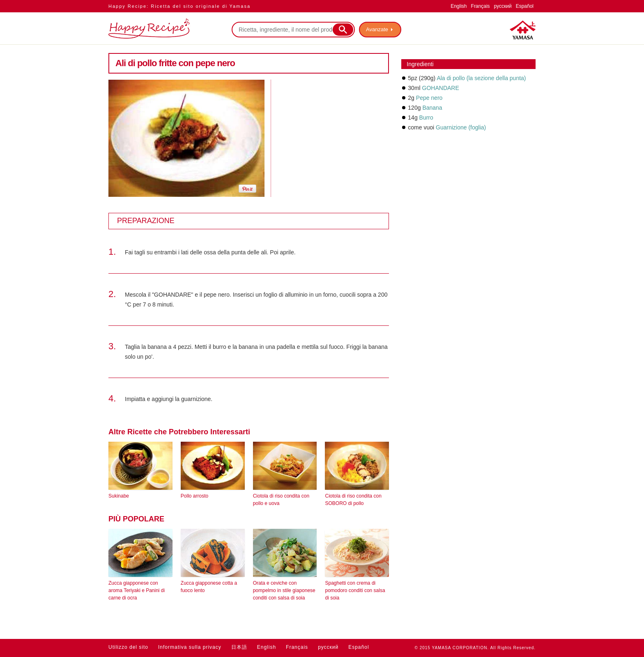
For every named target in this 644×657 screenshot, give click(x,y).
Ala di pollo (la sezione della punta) (481, 78)
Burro (426, 118)
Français (481, 6)
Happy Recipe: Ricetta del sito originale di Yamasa (179, 6)
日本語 (239, 647)
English (459, 6)
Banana (432, 108)
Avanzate (377, 29)
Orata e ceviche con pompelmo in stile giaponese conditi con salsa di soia (284, 590)
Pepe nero (429, 98)
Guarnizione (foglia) (461, 127)
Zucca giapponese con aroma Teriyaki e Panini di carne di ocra (137, 590)
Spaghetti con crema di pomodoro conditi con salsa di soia (355, 590)
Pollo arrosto (194, 496)
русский (503, 6)
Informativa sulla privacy (190, 647)
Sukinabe (119, 496)
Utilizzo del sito (128, 647)
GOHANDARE (441, 88)
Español (525, 6)
